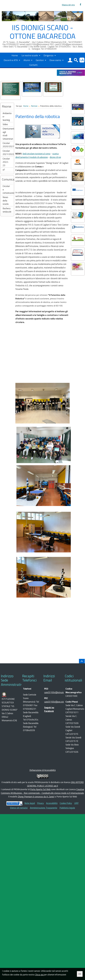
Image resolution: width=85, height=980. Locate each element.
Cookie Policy (66, 803)
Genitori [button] (40, 60)
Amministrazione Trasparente (44, 808)
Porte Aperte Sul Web (40, 789)
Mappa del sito (68, 5)
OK (80, 974)
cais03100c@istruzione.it (56, 692)
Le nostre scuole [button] (30, 55)
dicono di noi (55, 157)
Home (15, 55)
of (4, 170)
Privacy (40, 803)
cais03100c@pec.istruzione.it (58, 702)
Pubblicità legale (67, 808)
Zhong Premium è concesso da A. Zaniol (36, 797)
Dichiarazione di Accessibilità (43, 770)
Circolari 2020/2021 (8, 145)
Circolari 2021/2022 (8, 153)
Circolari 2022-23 (6, 162)
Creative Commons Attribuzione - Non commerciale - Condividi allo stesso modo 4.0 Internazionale (43, 791)
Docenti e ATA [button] (11, 60)
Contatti (33, 65)
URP (76, 803)
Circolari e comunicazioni (8, 190)
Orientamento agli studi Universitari (8, 134)
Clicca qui (39, 975)
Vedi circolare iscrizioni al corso (36, 154)
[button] (70, 60)
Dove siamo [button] (55, 60)
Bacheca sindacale (7, 210)
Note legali (30, 803)
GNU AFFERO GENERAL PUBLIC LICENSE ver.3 (55, 784)
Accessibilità (52, 803)
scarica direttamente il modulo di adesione (37, 155)
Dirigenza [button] (48, 55)
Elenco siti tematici (19, 808)
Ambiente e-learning (7, 117)
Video (5, 124)
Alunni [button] (27, 60)
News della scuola (6, 201)
